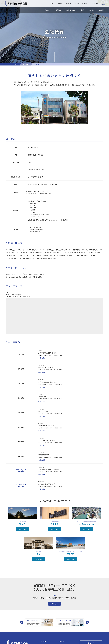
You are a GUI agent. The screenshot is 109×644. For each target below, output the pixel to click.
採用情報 (84, 3)
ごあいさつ (48, 10)
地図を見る (42, 358)
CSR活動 (91, 10)
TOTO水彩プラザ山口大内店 (21, 485)
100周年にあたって (71, 10)
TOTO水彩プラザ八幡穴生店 (21, 471)
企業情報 (68, 3)
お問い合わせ (94, 3)
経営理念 (58, 10)
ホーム (52, 3)
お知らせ (60, 3)
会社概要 (101, 10)
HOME (15, 64)
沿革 (83, 10)
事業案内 (76, 3)
